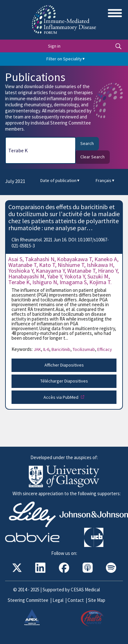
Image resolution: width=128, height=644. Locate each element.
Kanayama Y (50, 271)
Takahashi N (40, 259)
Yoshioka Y (21, 271)
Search (87, 143)
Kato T (47, 265)
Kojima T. (100, 282)
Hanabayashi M (26, 276)
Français (105, 181)
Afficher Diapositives (64, 365)
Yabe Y (54, 276)
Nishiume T (71, 265)
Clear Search (92, 157)
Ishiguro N (45, 282)
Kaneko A (106, 259)
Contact (76, 600)
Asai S (15, 259)
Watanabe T (22, 265)
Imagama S (73, 282)
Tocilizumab (84, 349)
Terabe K (19, 282)
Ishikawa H (100, 265)
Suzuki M (98, 276)
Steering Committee (28, 600)
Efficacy (105, 349)
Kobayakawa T (74, 259)
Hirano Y (108, 271)
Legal (58, 600)
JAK (38, 349)
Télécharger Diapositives (64, 381)
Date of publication (60, 181)
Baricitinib (62, 349)
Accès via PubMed (61, 397)
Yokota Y (75, 276)
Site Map (97, 600)
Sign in (54, 46)
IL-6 (47, 349)
